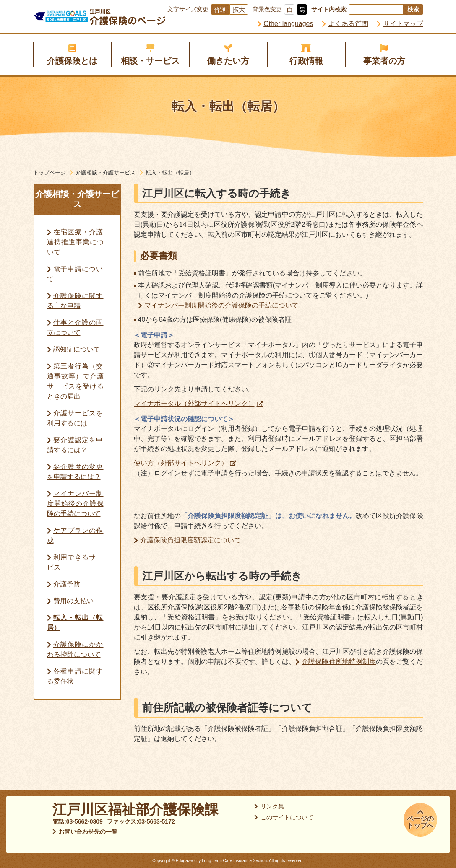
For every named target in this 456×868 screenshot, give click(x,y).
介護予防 (67, 584)
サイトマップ (403, 24)
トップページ (50, 172)
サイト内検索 (329, 9)
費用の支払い (73, 601)
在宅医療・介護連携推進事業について (75, 242)
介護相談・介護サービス (106, 172)
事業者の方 (384, 61)
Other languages (288, 24)
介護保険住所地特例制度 (339, 662)
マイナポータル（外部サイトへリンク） (194, 403)
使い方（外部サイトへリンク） (181, 463)
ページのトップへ (420, 822)
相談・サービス (150, 61)
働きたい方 (228, 61)
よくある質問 (348, 24)
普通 (220, 10)
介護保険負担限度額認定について (190, 540)
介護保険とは (72, 61)
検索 (413, 9)
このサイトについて (287, 817)
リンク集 (272, 806)
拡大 (239, 9)
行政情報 (306, 61)
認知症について (77, 349)
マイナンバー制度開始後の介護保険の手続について (75, 504)
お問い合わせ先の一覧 (88, 832)
